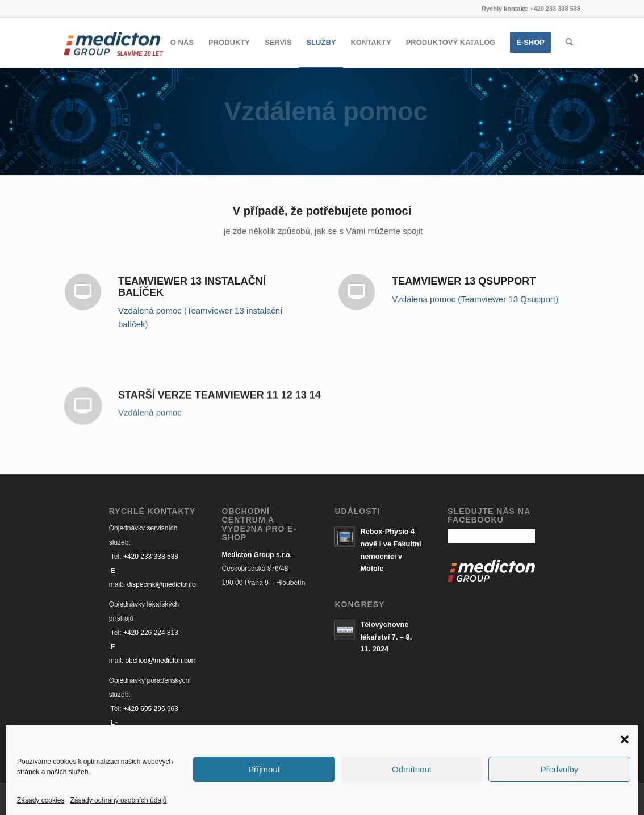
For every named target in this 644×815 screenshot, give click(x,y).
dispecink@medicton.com (166, 584)
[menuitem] (182, 43)
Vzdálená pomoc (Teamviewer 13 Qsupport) (475, 299)
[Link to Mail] (572, 798)
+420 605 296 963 (151, 709)
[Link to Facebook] (555, 798)
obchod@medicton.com (161, 661)
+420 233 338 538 (151, 557)
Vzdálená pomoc (150, 419)
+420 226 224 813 (151, 633)
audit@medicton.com (157, 737)
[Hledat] (569, 43)
